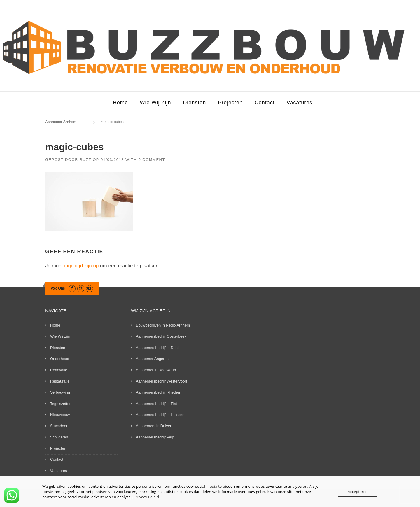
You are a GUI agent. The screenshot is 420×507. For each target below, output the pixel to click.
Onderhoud (60, 359)
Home (120, 103)
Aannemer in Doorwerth (156, 370)
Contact (265, 103)
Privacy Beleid (147, 497)
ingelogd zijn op (81, 266)
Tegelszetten (61, 404)
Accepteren (358, 492)
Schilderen (59, 437)
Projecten (230, 103)
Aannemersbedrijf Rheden (158, 392)
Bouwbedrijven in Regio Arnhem (163, 325)
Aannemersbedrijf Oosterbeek (161, 336)
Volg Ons (58, 288)
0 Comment (152, 160)
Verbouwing (60, 392)
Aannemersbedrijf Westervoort (161, 381)
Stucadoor (59, 426)
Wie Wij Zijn (155, 103)
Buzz (85, 160)
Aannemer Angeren (152, 359)
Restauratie (60, 381)
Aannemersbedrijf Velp (155, 437)
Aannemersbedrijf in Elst (156, 404)
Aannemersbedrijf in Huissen (160, 415)
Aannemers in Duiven (154, 426)
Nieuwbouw (60, 415)
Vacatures (300, 103)
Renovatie (59, 370)
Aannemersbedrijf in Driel (157, 348)
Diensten (194, 103)
